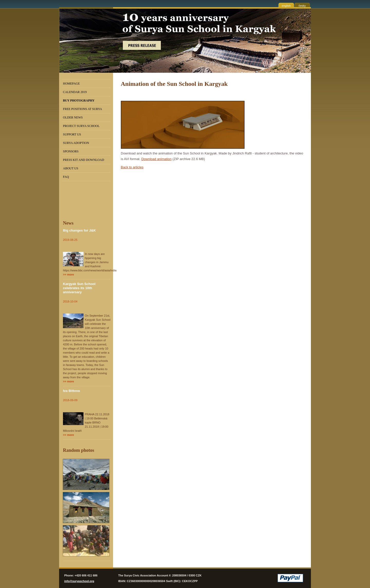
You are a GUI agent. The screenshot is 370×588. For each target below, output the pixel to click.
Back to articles (132, 167)
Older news (73, 117)
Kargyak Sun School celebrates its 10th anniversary (79, 288)
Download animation (156, 159)
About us (71, 168)
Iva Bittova (71, 391)
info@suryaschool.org (79, 581)
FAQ (66, 177)
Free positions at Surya (82, 109)
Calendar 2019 (75, 92)
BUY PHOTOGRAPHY (79, 100)
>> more (68, 274)
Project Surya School (81, 126)
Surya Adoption (76, 143)
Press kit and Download (84, 160)
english (286, 6)
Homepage (71, 84)
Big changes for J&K (79, 230)
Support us (72, 134)
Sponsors (71, 151)
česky (302, 6)
